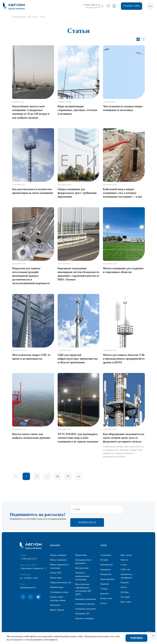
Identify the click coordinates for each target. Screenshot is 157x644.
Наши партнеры (107, 580)
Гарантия (125, 583)
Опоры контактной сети (61, 583)
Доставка (125, 592)
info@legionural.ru (93, 7)
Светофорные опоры (59, 592)
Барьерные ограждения (86, 599)
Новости (124, 560)
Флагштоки (55, 605)
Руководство (106, 575)
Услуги (104, 604)
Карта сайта (126, 602)
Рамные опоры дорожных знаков (58, 599)
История (104, 560)
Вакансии (105, 584)
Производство (107, 565)
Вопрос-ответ (106, 599)
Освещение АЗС (83, 614)
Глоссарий (125, 597)
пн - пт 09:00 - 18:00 (29, 578)
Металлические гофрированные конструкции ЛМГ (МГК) (83, 590)
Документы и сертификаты (126, 576)
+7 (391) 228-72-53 (91, 5)
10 (57, 476)
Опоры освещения (58, 555)
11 (68, 476)
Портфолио (105, 570)
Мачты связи (56, 578)
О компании (106, 555)
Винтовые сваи (82, 568)
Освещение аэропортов (86, 609)
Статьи (124, 565)
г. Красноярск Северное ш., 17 (33, 569)
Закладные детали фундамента (83, 562)
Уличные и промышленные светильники (82, 576)
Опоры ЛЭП (55, 573)
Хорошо (136, 638)
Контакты (105, 594)
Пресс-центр (126, 555)
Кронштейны (81, 555)
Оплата (124, 588)
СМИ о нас (125, 570)
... (47, 476)
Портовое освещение (85, 619)
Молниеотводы (57, 588)
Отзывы (104, 589)
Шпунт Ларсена (57, 610)
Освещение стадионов (85, 604)
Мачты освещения (58, 560)
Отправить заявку (132, 6)
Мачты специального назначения (59, 567)
